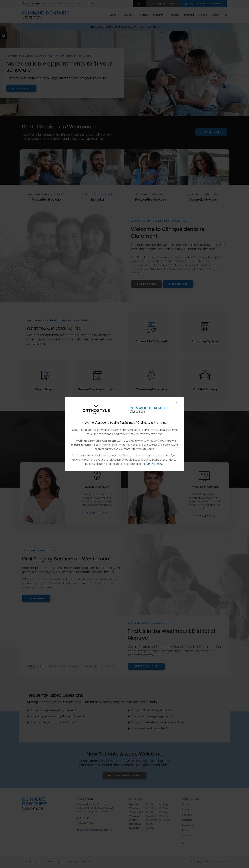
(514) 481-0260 (155, 464)
